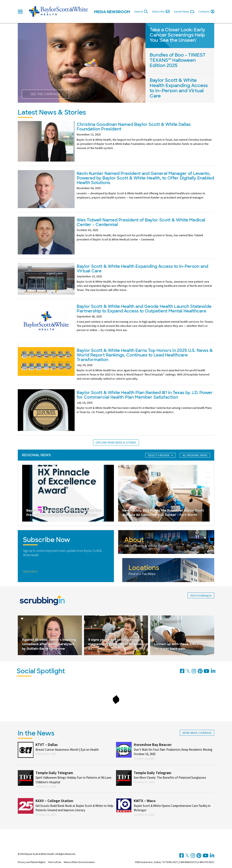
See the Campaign (45, 94)
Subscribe (30, 571)
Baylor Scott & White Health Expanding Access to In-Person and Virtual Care (142, 269)
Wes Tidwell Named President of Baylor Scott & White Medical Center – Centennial (141, 222)
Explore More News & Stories (116, 442)
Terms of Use (55, 862)
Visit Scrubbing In (201, 595)
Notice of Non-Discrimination (79, 862)
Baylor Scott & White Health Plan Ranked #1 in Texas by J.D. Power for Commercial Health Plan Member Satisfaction (145, 395)
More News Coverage (197, 733)
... (127, 290)
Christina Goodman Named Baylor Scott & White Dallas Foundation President (134, 127)
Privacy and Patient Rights (32, 862)
